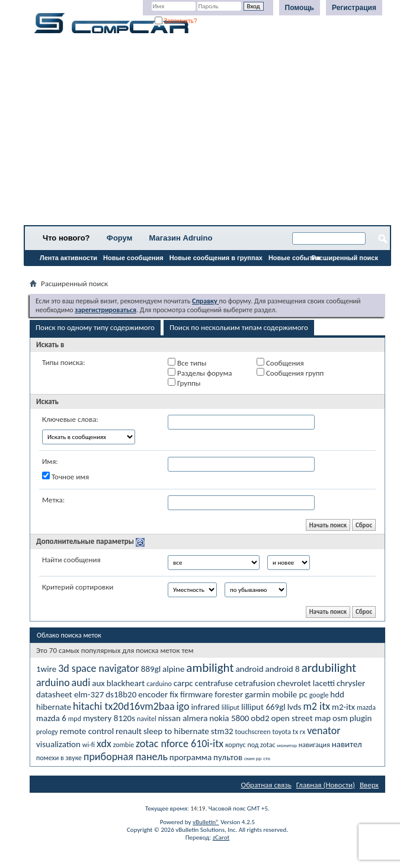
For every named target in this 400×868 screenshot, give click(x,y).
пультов (228, 757)
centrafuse (214, 683)
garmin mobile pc (276, 694)
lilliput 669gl (263, 707)
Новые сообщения (133, 258)
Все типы (187, 363)
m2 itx (316, 706)
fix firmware (191, 694)
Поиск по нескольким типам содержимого (239, 327)
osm (340, 718)
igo (183, 706)
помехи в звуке (59, 758)
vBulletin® (206, 822)
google (319, 695)
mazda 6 (51, 718)
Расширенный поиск (345, 258)
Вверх (369, 785)
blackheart (126, 683)
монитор (287, 745)
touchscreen (253, 732)
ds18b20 (121, 694)
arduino (53, 683)
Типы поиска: (63, 362)
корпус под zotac (250, 745)
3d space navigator (99, 668)
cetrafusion (255, 683)
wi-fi (89, 745)
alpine (173, 669)
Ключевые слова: (70, 419)
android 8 (283, 669)
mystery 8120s (109, 718)
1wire (46, 669)
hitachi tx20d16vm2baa (124, 706)
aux (98, 683)
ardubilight (329, 668)
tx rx (299, 732)
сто (267, 758)
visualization (58, 744)
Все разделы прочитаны (68, 273)
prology (47, 732)
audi (81, 683)
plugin (361, 718)
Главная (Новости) (326, 785)
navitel (147, 719)
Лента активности (68, 258)
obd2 (260, 718)
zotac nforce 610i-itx (180, 744)
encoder (153, 694)
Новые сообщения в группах (216, 258)
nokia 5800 (229, 718)
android (249, 669)
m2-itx (343, 707)
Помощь (300, 8)
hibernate (54, 707)
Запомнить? (176, 21)
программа (191, 757)
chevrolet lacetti (306, 683)
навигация (314, 745)
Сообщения (280, 363)
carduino (159, 684)
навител (347, 744)
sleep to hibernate (176, 731)
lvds (295, 707)
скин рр (253, 758)
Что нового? (66, 238)
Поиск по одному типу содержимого (95, 327)
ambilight (210, 668)
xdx (104, 744)
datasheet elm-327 (70, 694)
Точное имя (65, 476)
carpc (183, 683)
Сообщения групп (290, 373)
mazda (366, 707)
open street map (301, 718)
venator (324, 731)
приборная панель (126, 757)
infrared (205, 707)
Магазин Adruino (181, 238)
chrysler (351, 683)
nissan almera (183, 718)
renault (129, 731)
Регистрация (354, 8)
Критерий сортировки (78, 587)
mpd (75, 719)
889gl (151, 669)
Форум (119, 238)
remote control (87, 731)
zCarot (221, 837)
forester (229, 694)
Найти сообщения (71, 560)
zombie (124, 745)
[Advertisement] (207, 133)
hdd (337, 694)
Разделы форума (200, 373)
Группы (184, 383)
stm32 (222, 731)
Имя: (50, 461)
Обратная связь (266, 785)
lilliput (231, 707)
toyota (282, 732)
